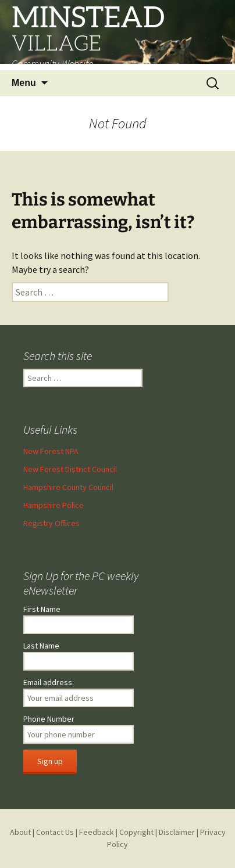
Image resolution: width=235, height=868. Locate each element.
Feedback (97, 832)
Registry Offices (51, 523)
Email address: (49, 682)
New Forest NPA (51, 451)
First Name (42, 609)
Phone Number (49, 719)
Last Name (41, 646)
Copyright (136, 832)
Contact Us (55, 832)
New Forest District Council (70, 469)
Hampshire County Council (68, 487)
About (20, 832)
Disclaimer (177, 832)
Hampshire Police (54, 505)
